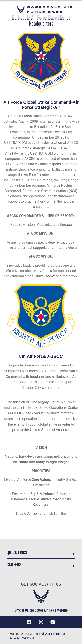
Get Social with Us (41, 584)
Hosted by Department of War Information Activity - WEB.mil (38, 636)
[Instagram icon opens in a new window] (41, 622)
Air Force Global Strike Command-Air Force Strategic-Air (41, 105)
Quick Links (17, 552)
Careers (14, 564)
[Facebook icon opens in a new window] (29, 622)
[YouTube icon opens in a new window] (53, 622)
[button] (7, 9)
